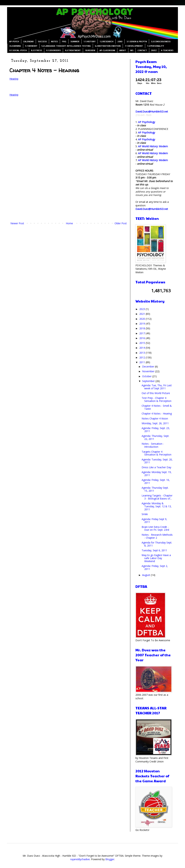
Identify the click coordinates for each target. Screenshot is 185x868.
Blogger (110, 859)
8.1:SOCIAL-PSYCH (18, 50)
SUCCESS (42, 42)
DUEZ (154, 50)
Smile (145, 514)
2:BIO (120, 42)
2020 (143, 319)
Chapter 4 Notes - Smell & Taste (157, 407)
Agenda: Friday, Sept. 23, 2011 (156, 430)
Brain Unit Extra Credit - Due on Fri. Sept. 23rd (155, 528)
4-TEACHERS (167, 50)
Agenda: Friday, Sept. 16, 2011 (156, 481)
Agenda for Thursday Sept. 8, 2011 (157, 544)
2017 (143, 333)
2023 (143, 309)
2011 (143, 362)
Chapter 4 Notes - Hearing (157, 414)
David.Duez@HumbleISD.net (152, 112)
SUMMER (75, 42)
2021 (143, 314)
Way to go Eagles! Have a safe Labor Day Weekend (156, 558)
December (149, 366)
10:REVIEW (90, 50)
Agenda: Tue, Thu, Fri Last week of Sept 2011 (157, 387)
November (149, 371)
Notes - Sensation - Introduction (153, 445)
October (147, 376)
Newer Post (17, 223)
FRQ (64, 42)
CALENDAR (28, 42)
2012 (143, 357)
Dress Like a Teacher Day (156, 467)
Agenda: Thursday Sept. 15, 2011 (155, 489)
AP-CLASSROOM (107, 50)
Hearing (14, 79)
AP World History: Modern (153, 146)
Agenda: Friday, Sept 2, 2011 (155, 567)
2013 (143, 353)
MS (132, 50)
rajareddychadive (80, 859)
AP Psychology (147, 122)
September (149, 381)
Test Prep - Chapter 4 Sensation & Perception (156, 399)
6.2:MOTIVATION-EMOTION (108, 46)
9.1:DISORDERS (53, 50)
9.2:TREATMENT (73, 50)
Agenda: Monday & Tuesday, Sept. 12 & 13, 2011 (157, 506)
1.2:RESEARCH (106, 42)
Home (69, 223)
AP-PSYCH (14, 42)
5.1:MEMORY (31, 46)
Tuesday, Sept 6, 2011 (154, 550)
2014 (143, 348)
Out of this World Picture (156, 393)
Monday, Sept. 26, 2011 (155, 423)
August (146, 575)
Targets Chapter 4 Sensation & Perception (156, 453)
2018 (143, 328)
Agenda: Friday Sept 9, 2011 (154, 521)
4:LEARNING (15, 46)
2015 (143, 343)
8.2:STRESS (36, 50)
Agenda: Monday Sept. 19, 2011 (157, 474)
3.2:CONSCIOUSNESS (161, 42)
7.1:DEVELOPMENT (134, 46)
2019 (143, 324)
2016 (143, 338)
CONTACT (142, 50)
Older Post (121, 223)
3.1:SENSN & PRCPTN (137, 42)
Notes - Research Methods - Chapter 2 (157, 536)
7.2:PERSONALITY (156, 46)
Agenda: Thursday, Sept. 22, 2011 (155, 437)
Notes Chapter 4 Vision (155, 418)
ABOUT (123, 50)
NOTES (54, 42)
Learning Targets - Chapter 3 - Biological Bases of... (157, 497)
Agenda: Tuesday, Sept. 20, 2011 (157, 461)
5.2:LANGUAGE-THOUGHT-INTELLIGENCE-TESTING (66, 46)
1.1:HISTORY (89, 42)
